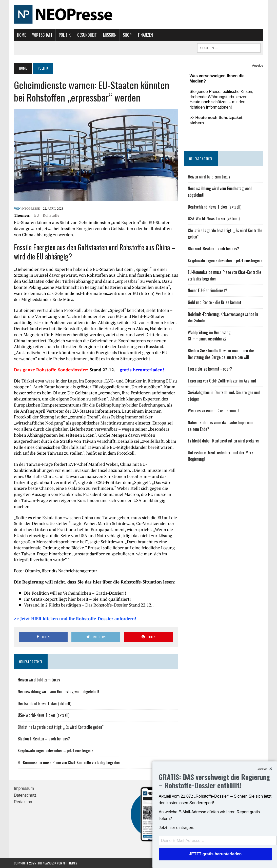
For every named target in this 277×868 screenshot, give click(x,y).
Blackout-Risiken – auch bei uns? (44, 739)
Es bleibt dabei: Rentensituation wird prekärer (224, 441)
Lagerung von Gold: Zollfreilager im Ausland (222, 381)
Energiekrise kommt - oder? (210, 369)
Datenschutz (25, 795)
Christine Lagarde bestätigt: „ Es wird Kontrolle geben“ (61, 727)
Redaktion (23, 802)
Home (21, 35)
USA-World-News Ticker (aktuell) (44, 715)
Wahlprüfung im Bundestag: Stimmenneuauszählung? (210, 336)
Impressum (24, 788)
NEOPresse (31, 208)
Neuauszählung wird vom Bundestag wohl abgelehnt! (58, 692)
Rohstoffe (51, 215)
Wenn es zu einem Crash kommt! (213, 411)
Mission (110, 35)
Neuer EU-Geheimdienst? (207, 290)
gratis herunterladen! (142, 370)
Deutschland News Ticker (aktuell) (44, 703)
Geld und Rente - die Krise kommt (215, 302)
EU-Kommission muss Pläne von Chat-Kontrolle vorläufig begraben (69, 762)
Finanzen (145, 35)
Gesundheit (87, 35)
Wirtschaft (42, 35)
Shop (127, 35)
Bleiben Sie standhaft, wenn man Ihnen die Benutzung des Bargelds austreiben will (221, 354)
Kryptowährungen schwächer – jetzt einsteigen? (56, 751)
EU (37, 215)
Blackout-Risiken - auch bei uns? (213, 249)
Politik (65, 35)
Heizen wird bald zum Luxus (39, 680)
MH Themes (70, 863)
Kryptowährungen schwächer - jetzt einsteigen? (225, 260)
